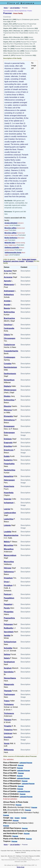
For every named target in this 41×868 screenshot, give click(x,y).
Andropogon (9, 291)
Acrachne (8, 271)
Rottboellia (8, 628)
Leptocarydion (10, 513)
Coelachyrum (9, 345)
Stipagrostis (9, 684)
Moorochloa (9, 562)
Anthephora (9, 295)
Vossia (7, 743)
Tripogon (8, 720)
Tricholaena (9, 704)
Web (12, 818)
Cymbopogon (10, 357)
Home (6, 8)
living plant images (29, 259)
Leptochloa (9, 519)
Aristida (7, 301)
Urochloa (8, 737)
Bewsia (7, 308)
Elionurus (8, 410)
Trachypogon (9, 694)
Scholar (24, 818)
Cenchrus (8, 325)
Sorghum (8, 668)
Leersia (7, 509)
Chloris (7, 335)
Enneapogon (9, 426)
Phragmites (9, 612)
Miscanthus (9, 549)
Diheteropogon (10, 390)
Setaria (7, 658)
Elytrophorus (9, 420)
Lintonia (7, 525)
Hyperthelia (9, 493)
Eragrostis (8, 443)
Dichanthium (9, 380)
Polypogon (8, 624)
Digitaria (7, 386)
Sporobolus (9, 672)
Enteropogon (9, 433)
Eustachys (8, 460)
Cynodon (8, 364)
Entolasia (8, 439)
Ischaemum (9, 503)
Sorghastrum (9, 662)
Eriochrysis (9, 450)
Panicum (8, 594)
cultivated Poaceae (26, 763)
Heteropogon (9, 480)
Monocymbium (10, 555)
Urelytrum (8, 733)
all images (30, 261)
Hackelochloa (10, 470)
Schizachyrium (10, 642)
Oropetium (8, 578)
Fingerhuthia (9, 464)
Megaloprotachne (11, 535)
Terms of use (20, 867)
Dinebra (7, 396)
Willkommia (9, 750)
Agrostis (7, 281)
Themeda (8, 691)
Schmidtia (8, 648)
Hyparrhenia (9, 486)
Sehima (7, 654)
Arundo (7, 305)
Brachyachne (9, 318)
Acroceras (8, 277)
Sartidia (7, 635)
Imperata (8, 499)
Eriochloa (8, 446)
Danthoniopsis (10, 374)
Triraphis (8, 726)
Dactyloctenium (10, 367)
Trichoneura (9, 713)
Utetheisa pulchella (12, 248)
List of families (15, 8)
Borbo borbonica (11, 238)
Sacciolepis (9, 632)
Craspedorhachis (11, 351)
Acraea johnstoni (11, 223)
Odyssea (8, 568)
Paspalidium (9, 598)
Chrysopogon (10, 338)
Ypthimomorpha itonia (13, 253)
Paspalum (8, 604)
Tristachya (8, 730)
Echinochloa (9, 400)
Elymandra (8, 416)
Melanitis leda (10, 243)
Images (17, 818)
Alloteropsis (9, 285)
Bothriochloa (9, 312)
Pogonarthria (9, 618)
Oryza (6, 582)
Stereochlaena (10, 678)
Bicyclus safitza (10, 228)
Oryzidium (8, 585)
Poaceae (21, 765)
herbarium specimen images (14, 261)
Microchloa (9, 545)
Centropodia (9, 328)
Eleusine (8, 406)
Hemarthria (9, 476)
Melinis (7, 542)
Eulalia (7, 456)
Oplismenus (9, 572)
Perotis (7, 608)
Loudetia (8, 532)
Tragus (7, 701)
